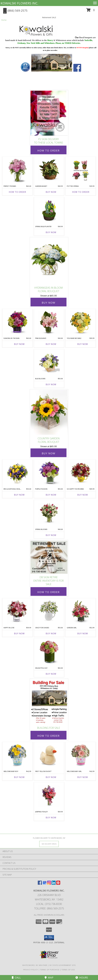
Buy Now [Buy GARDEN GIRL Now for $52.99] (83, 633)
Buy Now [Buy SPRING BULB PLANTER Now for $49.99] (51, 232)
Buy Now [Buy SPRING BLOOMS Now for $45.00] (51, 535)
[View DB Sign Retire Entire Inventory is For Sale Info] (49, 557)
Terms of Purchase (50, 970)
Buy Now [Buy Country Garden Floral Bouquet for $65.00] (48, 453)
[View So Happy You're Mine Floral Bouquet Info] (81, 473)
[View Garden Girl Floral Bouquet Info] (81, 612)
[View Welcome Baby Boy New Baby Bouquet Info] (17, 755)
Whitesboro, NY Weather (35, 965)
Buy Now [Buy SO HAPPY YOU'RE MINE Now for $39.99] (83, 495)
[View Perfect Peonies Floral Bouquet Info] (17, 170)
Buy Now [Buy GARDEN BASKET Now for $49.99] (51, 192)
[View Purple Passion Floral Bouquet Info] (49, 473)
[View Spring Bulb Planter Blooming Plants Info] (49, 211)
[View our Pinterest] (58, 884)
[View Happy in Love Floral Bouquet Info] (17, 612)
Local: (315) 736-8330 (49, 904)
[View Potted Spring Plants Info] (81, 170)
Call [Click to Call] (16, 978)
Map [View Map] (49, 978)
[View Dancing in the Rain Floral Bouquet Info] (17, 322)
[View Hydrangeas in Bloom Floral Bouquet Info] (49, 261)
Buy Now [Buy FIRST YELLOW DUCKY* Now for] (51, 777)
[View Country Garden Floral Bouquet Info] (49, 412)
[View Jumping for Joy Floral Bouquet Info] (49, 796)
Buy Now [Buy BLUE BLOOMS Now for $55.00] (51, 384)
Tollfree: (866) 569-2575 (49, 908)
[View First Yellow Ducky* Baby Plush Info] (49, 756)
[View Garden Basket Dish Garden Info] (49, 170)
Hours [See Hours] (82, 978)
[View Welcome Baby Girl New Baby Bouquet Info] (81, 755)
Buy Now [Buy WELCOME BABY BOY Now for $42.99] (19, 777)
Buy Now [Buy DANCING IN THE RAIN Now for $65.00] (19, 344)
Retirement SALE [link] (49, 17)
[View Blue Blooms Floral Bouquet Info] (49, 363)
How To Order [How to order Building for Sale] (48, 736)
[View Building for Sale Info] (49, 702)
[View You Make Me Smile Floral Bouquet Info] (81, 322)
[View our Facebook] (40, 884)
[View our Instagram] (49, 884)
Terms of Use (68, 970)
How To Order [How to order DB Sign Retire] (48, 592)
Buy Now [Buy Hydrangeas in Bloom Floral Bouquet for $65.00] (48, 303)
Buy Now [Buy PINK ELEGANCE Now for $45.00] (51, 344)
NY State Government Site (63, 965)
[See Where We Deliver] (49, 844)
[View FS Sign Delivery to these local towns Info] (49, 113)
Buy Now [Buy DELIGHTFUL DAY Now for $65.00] (51, 674)
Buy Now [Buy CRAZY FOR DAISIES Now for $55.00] (51, 633)
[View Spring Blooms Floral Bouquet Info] (49, 514)
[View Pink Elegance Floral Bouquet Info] (49, 322)
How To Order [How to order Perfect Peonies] (17, 192)
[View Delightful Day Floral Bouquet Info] (49, 652)
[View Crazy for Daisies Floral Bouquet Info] (49, 612)
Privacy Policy (31, 970)
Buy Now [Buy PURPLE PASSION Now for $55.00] (51, 495)
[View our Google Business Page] (44, 884)
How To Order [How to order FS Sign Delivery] (48, 151)
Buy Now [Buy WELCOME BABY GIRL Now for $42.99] (83, 777)
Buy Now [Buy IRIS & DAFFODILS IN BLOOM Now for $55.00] (19, 495)
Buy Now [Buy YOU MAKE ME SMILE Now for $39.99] (83, 344)
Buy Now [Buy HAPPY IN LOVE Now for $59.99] (19, 633)
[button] (91, 11)
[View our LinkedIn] (54, 884)
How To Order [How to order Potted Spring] (81, 192)
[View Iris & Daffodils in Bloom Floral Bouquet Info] (17, 473)
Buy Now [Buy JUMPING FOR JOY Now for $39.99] (51, 818)
